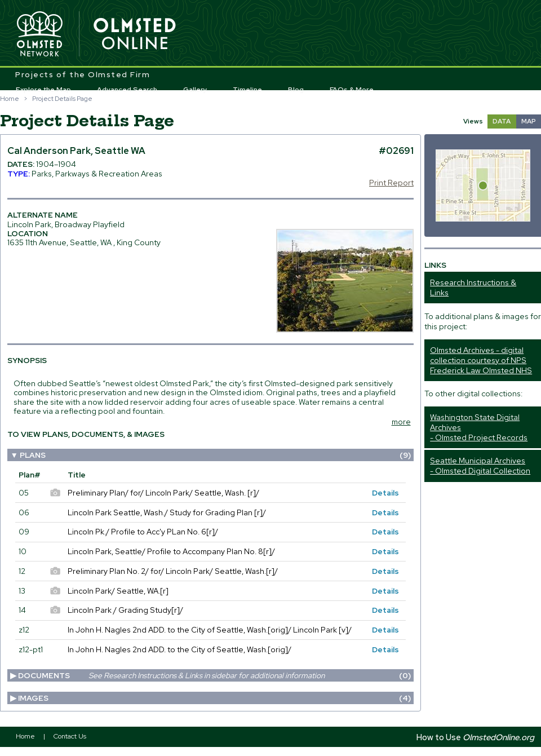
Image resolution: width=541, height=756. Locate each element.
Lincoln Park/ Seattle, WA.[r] (118, 591)
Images (214, 698)
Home (10, 99)
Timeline (247, 90)
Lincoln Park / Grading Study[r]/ (125, 610)
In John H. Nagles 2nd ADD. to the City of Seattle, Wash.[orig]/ (179, 649)
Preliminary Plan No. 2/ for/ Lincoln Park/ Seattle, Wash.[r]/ (173, 571)
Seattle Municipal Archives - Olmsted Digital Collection (480, 466)
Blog (296, 90)
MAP (529, 121)
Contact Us (70, 736)
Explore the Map (43, 90)
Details (385, 493)
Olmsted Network (39, 34)
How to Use (475, 737)
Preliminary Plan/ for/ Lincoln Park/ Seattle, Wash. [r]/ (163, 493)
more (401, 422)
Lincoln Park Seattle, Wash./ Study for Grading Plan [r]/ (167, 512)
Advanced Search (127, 90)
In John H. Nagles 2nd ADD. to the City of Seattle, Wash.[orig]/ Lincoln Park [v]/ (210, 630)
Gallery (195, 90)
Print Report (391, 183)
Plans (215, 455)
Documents (214, 675)
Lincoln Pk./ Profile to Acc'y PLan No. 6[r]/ (143, 532)
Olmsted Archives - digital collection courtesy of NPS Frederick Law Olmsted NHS (481, 360)
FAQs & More (352, 90)
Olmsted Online (135, 34)
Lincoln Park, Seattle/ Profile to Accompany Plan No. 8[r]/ (171, 551)
